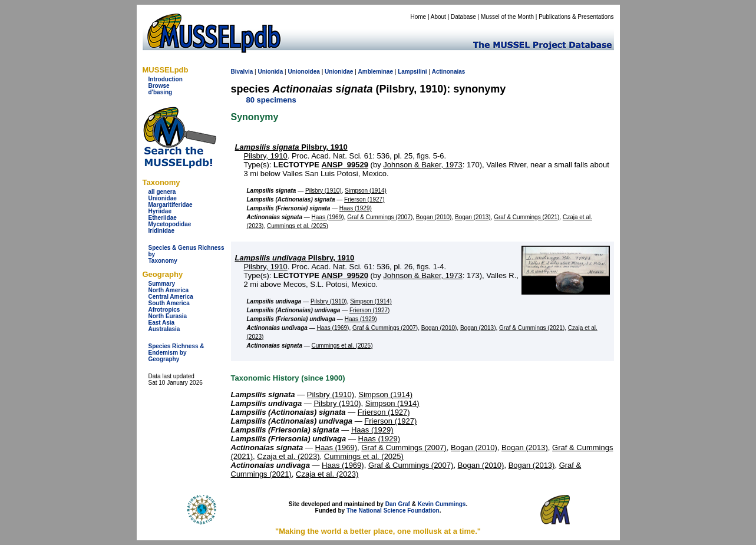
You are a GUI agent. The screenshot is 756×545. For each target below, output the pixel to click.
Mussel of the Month (507, 17)
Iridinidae (161, 231)
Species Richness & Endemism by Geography (176, 353)
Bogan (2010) (434, 217)
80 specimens (271, 100)
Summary (162, 284)
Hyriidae (160, 211)
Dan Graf (398, 504)
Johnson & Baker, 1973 (422, 165)
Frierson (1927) (364, 199)
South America (169, 303)
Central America (171, 297)
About (438, 17)
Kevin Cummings (442, 504)
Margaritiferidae (171, 205)
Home (418, 17)
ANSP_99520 (345, 275)
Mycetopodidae (170, 224)
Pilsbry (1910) (323, 191)
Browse (159, 86)
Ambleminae (376, 72)
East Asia (162, 323)
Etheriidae (163, 218)
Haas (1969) (328, 217)
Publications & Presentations (576, 17)
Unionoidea (303, 72)
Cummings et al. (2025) (298, 226)
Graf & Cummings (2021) (526, 217)
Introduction (166, 79)
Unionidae (163, 198)
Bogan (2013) (473, 217)
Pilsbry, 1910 (291, 147)
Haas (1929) (356, 208)
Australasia (164, 329)
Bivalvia (242, 72)
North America (169, 290)
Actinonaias (449, 72)
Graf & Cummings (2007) (380, 217)
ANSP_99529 (345, 165)
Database (463, 17)
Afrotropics (164, 310)
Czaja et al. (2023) (288, 456)
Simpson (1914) (366, 191)
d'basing (161, 92)
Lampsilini (412, 72)
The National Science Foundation (393, 511)
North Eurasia (168, 316)
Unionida (270, 72)
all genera (162, 192)
